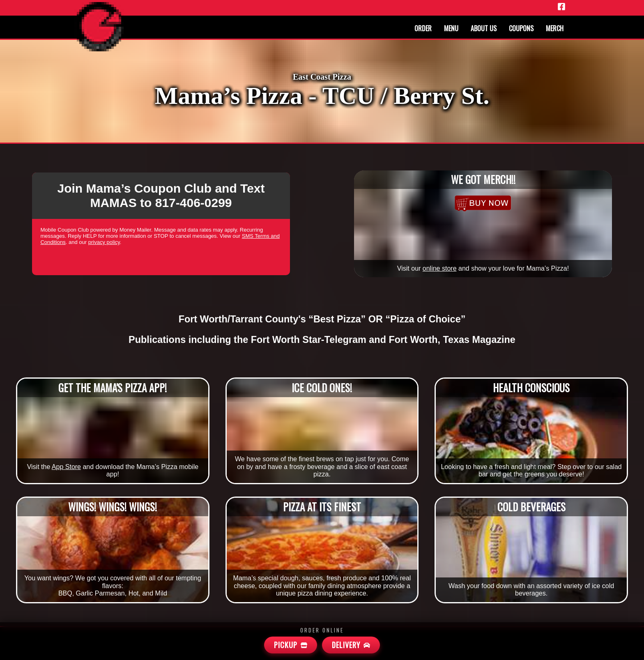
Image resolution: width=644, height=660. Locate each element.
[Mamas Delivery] (351, 645)
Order (423, 28)
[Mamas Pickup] (291, 645)
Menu (451, 28)
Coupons (521, 28)
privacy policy (104, 242)
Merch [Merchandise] (555, 28)
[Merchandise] (483, 203)
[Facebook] (561, 7)
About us (484, 28)
